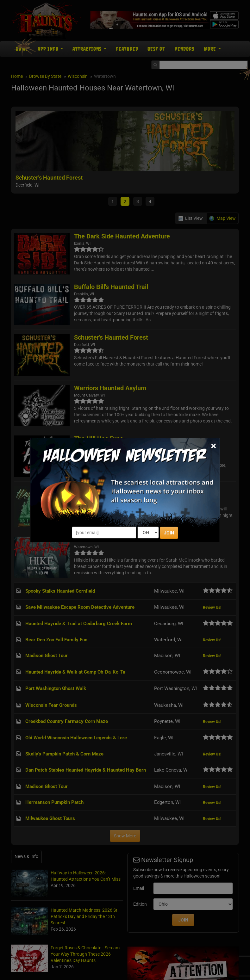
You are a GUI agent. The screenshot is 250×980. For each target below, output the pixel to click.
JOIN (169, 533)
